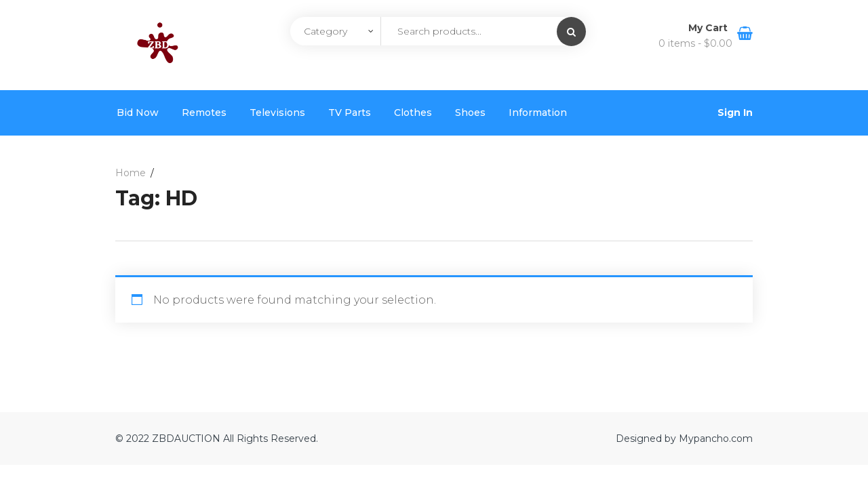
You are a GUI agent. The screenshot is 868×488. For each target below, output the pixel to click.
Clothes (413, 113)
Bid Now (138, 113)
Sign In (735, 113)
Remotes (204, 113)
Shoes (470, 113)
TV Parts (350, 113)
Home (131, 173)
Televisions (277, 113)
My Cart (709, 28)
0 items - (695, 43)
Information (538, 113)
